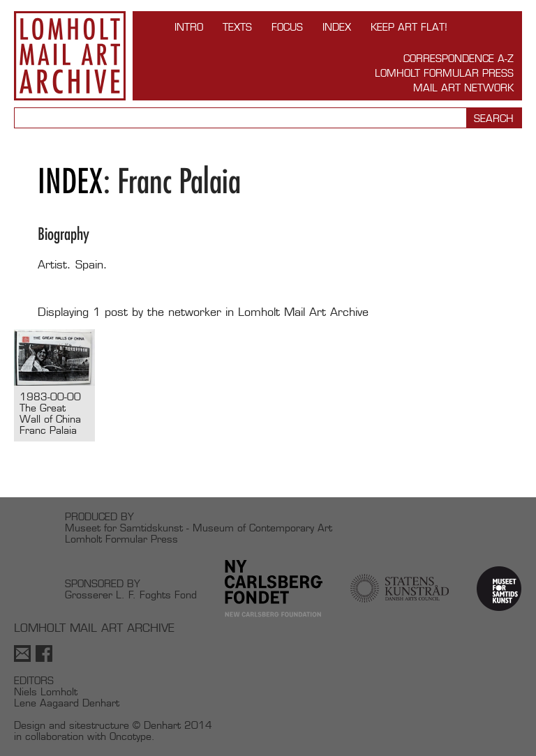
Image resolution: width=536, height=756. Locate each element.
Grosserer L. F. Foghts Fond (131, 595)
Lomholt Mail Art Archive (70, 56)
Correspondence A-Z (459, 58)
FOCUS (287, 27)
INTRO (189, 27)
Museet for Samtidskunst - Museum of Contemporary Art (199, 528)
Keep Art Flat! (409, 27)
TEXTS (237, 27)
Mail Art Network (463, 88)
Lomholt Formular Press (444, 73)
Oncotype (131, 736)
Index (337, 27)
